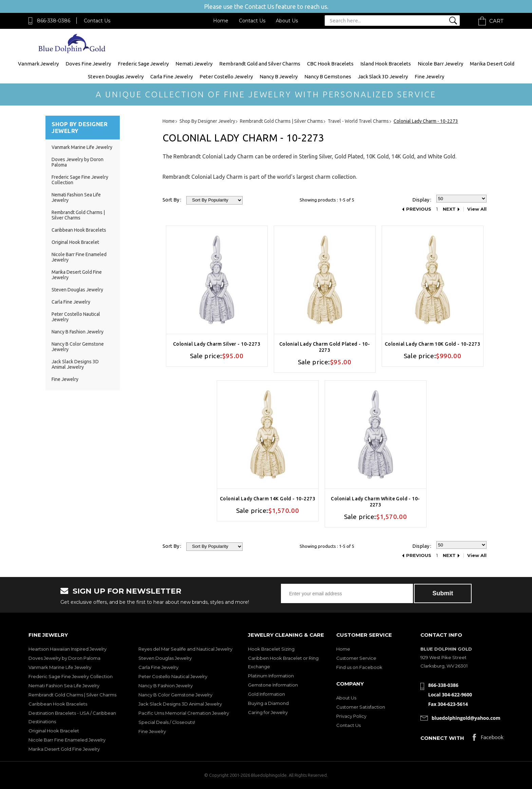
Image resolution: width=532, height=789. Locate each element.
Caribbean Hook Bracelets (79, 230)
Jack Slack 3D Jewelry (383, 76)
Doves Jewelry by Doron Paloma (64, 658)
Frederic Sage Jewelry (143, 64)
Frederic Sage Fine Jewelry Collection (71, 676)
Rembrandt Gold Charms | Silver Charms (78, 215)
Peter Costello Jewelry (226, 76)
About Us (287, 21)
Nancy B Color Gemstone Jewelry (175, 695)
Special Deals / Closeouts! (167, 722)
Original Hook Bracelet (75, 242)
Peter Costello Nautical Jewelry (173, 676)
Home (221, 21)
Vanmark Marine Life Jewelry (82, 147)
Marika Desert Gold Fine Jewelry (64, 749)
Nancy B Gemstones (328, 76)
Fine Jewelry (429, 76)
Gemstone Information (273, 685)
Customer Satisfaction (361, 707)
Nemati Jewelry (194, 64)
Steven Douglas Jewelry (116, 76)
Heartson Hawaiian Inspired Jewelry (68, 649)
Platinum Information (271, 676)
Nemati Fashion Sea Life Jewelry (64, 686)
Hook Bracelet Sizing (271, 649)
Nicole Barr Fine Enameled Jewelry (67, 740)
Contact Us (97, 21)
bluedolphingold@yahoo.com (466, 718)
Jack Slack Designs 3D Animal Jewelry (75, 364)
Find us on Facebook (359, 667)
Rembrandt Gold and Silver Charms (260, 64)
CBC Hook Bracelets (330, 64)
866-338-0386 (54, 21)
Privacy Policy (351, 716)
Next (449, 209)
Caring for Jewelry (268, 712)
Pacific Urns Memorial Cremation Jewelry (184, 713)
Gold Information (267, 694)
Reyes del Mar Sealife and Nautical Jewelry (185, 649)
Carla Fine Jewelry (172, 76)
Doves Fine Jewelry (88, 64)
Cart (496, 21)
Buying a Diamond (268, 703)
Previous (419, 209)
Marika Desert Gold (492, 64)
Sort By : (172, 200)
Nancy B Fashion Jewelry (78, 332)
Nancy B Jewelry (279, 76)
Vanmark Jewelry (38, 64)
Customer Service (356, 658)
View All (477, 209)
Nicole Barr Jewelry (440, 64)
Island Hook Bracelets (386, 64)
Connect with (442, 738)
